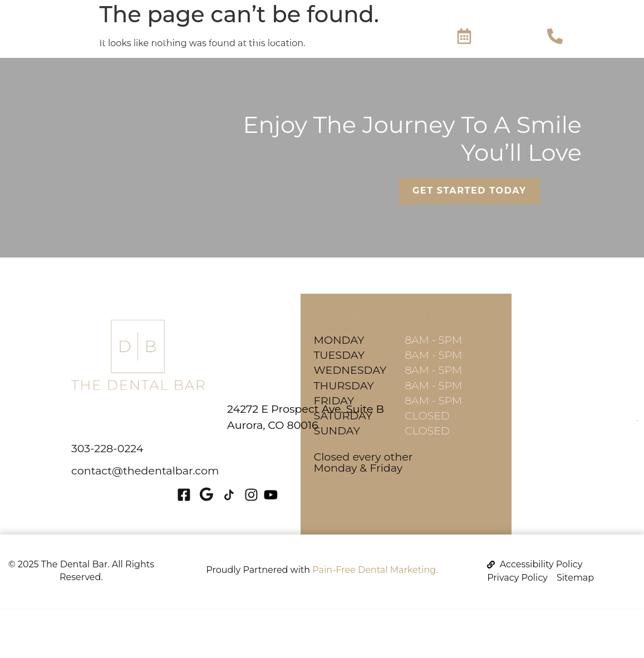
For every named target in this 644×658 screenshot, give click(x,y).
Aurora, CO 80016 (204, 425)
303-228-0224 (107, 448)
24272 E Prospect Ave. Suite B (237, 409)
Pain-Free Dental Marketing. (375, 570)
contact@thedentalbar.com (145, 471)
